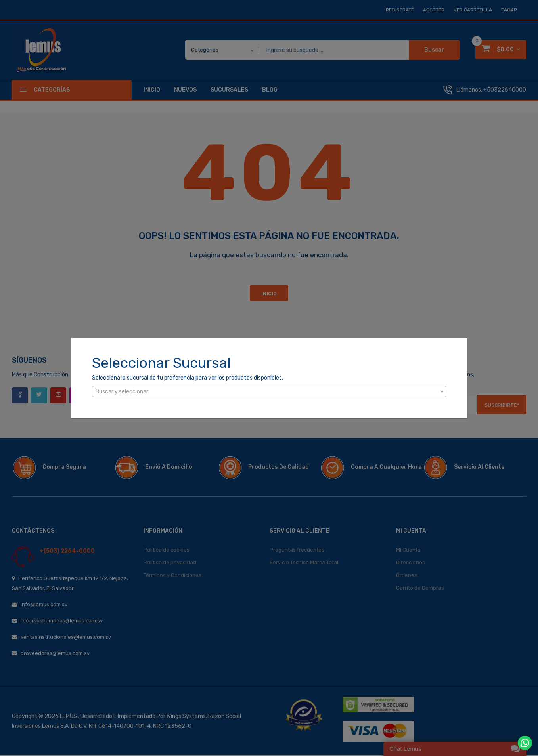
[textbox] (269, 392)
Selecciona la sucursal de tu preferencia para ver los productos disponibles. (188, 378)
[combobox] (269, 391)
